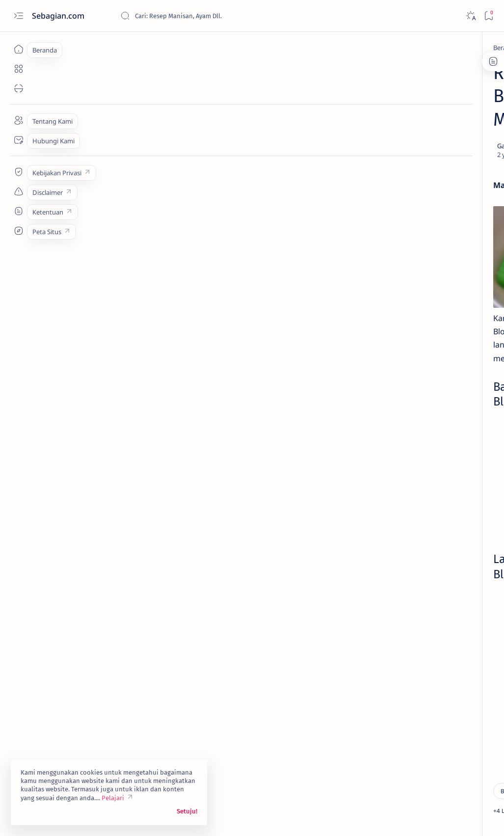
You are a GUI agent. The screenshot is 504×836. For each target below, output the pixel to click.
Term (373, 566)
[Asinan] (416, 218)
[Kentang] (463, 511)
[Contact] (18, 140)
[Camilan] (99, 706)
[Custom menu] (18, 172)
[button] (175, 706)
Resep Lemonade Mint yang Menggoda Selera (431, 166)
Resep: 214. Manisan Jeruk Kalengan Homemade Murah (432, 237)
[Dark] (470, 16)
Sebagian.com (59, 16)
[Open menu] (18, 16)
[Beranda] (18, 49)
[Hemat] (138, 706)
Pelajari (113, 798)
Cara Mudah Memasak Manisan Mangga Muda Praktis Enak (437, 285)
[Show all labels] (397, 534)
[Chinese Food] (396, 486)
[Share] (330, 123)
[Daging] (463, 486)
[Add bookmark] (302, 123)
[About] (18, 120)
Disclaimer (405, 566)
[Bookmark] (489, 16)
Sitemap (471, 566)
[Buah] (90, 48)
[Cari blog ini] (194, 16)
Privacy (439, 566)
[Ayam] (463, 437)
